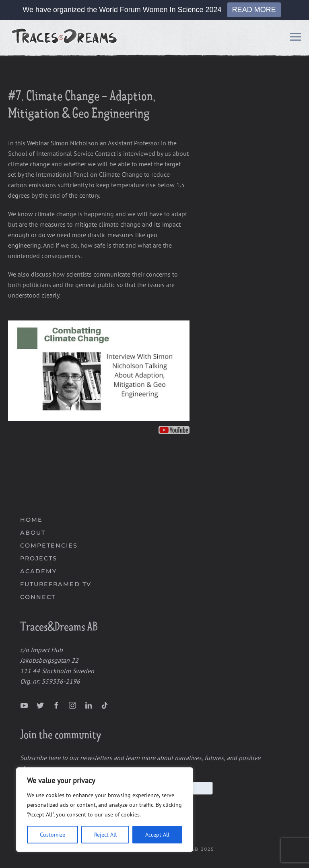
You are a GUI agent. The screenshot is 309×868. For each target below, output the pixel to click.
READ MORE (254, 10)
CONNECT (38, 597)
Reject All (105, 835)
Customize (53, 835)
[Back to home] (65, 38)
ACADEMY (38, 571)
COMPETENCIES (49, 546)
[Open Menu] (296, 38)
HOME (31, 520)
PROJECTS (39, 558)
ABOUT (33, 533)
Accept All (157, 835)
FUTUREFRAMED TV (56, 584)
